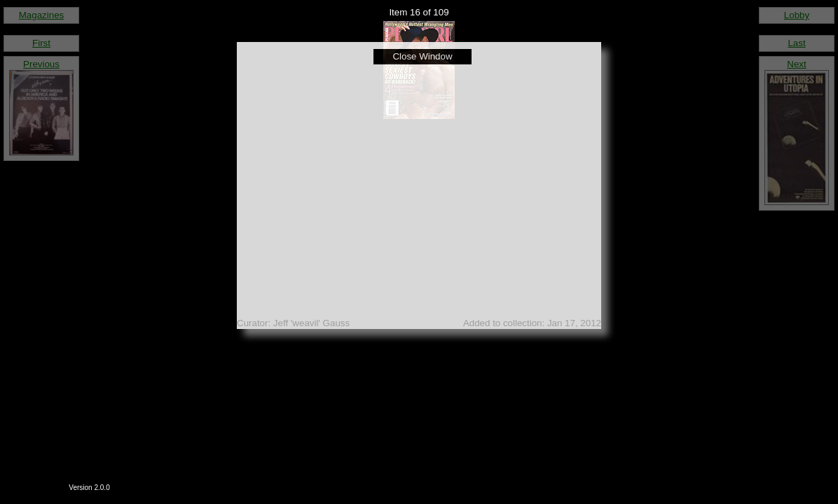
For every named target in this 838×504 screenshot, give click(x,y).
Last (796, 43)
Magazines (41, 15)
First (41, 43)
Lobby (797, 15)
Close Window (422, 56)
